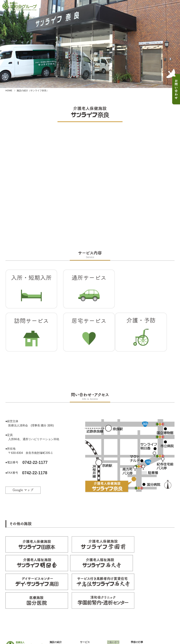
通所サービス (87, 602)
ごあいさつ (113, 594)
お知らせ (112, 601)
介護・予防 (86, 613)
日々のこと (113, 598)
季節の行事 (137, 594)
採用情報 (136, 598)
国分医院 (54, 624)
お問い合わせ (114, 605)
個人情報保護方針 (141, 601)
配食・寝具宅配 (89, 621)
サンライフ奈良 (58, 598)
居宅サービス (87, 610)
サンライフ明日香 (59, 610)
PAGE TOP (165, 619)
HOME (9, 91)
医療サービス (87, 617)
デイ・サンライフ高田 (62, 617)
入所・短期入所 (89, 598)
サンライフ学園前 (59, 606)
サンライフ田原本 (59, 602)
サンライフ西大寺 (59, 613)
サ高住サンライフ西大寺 (63, 621)
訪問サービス (87, 606)
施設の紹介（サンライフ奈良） (33, 91)
